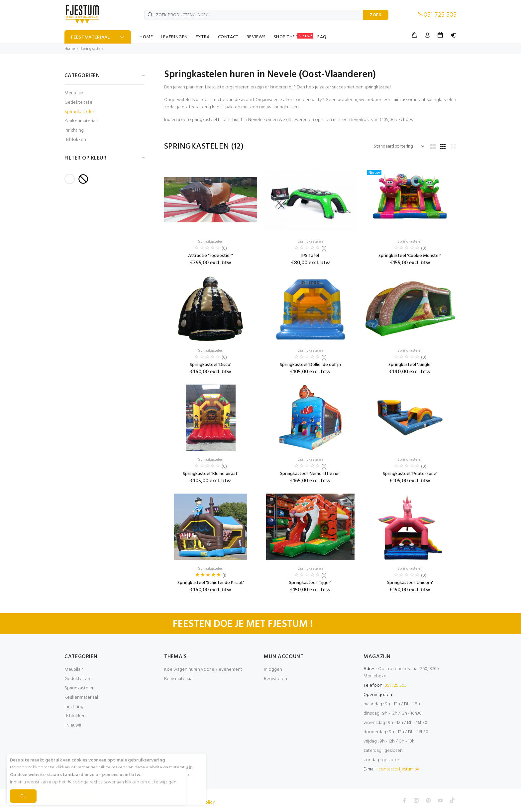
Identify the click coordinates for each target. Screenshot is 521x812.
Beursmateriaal (179, 679)
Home (70, 49)
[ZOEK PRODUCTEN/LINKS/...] (254, 15)
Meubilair (74, 93)
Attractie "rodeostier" (210, 256)
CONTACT (228, 37)
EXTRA (203, 37)
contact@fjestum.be (399, 769)
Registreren (275, 679)
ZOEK (376, 15)
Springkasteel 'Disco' (210, 365)
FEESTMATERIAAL (91, 37)
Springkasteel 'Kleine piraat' (211, 474)
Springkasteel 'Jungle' (410, 365)
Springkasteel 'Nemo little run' (310, 474)
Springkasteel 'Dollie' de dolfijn (310, 365)
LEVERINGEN (174, 37)
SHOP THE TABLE (294, 37)
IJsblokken (75, 139)
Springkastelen (93, 49)
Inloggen (273, 670)
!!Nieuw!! (73, 725)
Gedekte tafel (79, 103)
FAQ (322, 37)
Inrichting (74, 130)
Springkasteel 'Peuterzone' (410, 474)
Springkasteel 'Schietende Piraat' (211, 583)
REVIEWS (256, 37)
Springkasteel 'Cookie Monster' (410, 256)
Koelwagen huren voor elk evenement (203, 670)
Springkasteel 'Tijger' (310, 583)
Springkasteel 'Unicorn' (410, 583)
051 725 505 (440, 15)
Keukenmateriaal (82, 121)
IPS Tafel (310, 256)
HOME (146, 37)
